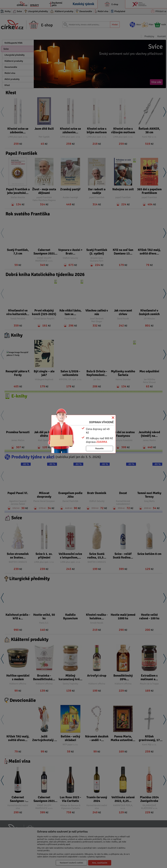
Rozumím (99, 448)
